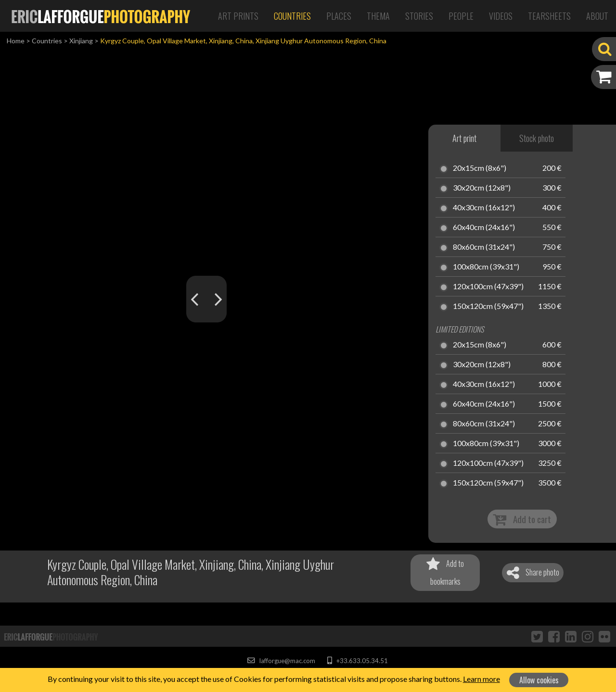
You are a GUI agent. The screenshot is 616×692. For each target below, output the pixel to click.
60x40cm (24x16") (484, 228)
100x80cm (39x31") (486, 267)
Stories (419, 16)
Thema (378, 16)
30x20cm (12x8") (482, 188)
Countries (292, 16)
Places (339, 16)
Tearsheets (549, 16)
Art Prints (238, 16)
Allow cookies (539, 680)
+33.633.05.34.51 (357, 661)
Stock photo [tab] (537, 138)
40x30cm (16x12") (484, 208)
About (597, 16)
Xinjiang (81, 41)
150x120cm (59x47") (488, 307)
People (461, 16)
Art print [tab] (464, 138)
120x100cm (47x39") (488, 287)
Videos (501, 16)
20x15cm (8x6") (480, 168)
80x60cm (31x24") (484, 247)
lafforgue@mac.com (281, 661)
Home (16, 41)
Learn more (481, 679)
